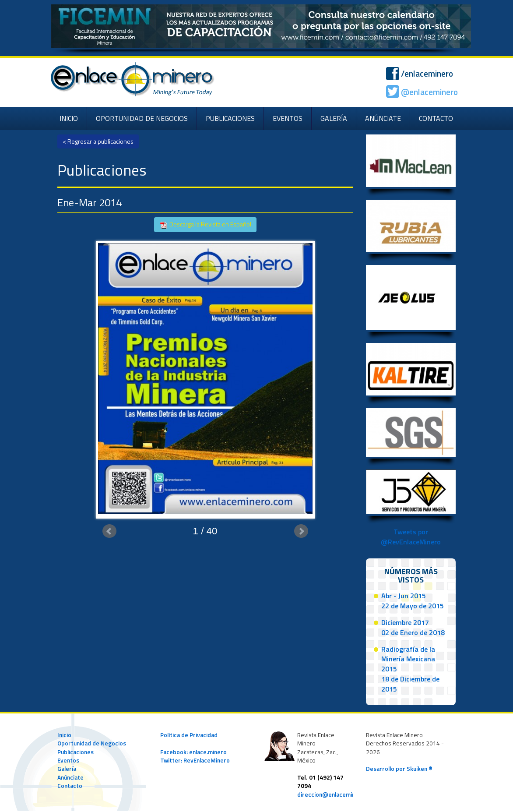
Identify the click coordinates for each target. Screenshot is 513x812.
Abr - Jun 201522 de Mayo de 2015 (413, 601)
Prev (109, 531)
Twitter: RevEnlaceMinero (195, 760)
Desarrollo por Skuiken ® (399, 769)
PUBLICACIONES (230, 118)
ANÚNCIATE (383, 118)
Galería (67, 769)
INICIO (69, 118)
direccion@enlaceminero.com (337, 794)
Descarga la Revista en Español (205, 224)
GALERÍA (334, 118)
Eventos (68, 760)
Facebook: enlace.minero (193, 752)
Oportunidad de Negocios (92, 743)
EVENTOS (288, 118)
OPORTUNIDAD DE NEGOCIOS (142, 118)
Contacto (70, 786)
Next (301, 531)
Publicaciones (76, 752)
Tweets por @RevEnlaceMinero (411, 537)
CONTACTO (436, 118)
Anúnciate (70, 777)
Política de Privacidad (189, 735)
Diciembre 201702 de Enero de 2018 (413, 627)
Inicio (64, 735)
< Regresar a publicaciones (98, 141)
